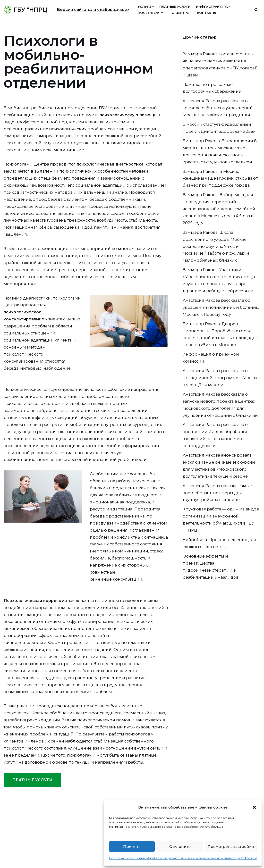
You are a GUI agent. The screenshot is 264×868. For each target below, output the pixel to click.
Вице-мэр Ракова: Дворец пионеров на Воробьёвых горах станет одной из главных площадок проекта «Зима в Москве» (217, 361)
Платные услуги (180, 7)
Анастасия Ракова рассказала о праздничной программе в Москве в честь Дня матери (221, 410)
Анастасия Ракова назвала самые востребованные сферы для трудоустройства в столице (219, 531)
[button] (254, 807)
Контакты (213, 13)
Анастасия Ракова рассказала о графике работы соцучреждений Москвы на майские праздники (219, 111)
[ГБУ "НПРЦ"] (27, 10)
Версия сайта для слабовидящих (95, 9)
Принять (132, 847)
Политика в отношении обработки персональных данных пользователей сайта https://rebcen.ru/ (183, 858)
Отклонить (180, 847)
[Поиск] (256, 10)
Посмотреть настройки (231, 847)
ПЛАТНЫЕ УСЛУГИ (32, 832)
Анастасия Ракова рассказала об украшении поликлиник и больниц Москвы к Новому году (218, 329)
